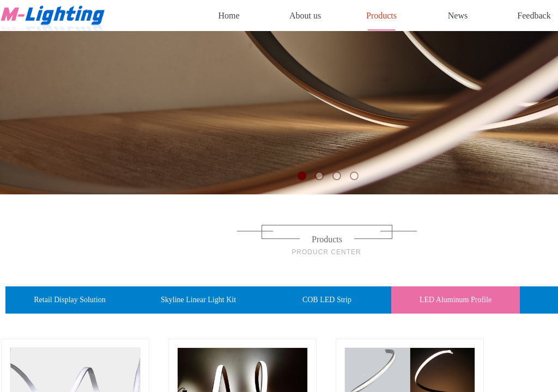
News (458, 16)
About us (305, 16)
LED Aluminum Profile (456, 300)
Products (381, 16)
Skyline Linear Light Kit (198, 300)
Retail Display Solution (69, 300)
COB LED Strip (327, 300)
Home (229, 16)
